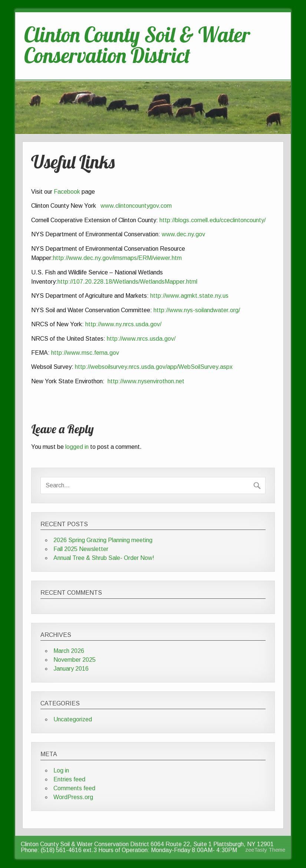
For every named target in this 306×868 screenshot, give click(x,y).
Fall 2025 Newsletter (81, 549)
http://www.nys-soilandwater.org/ (197, 310)
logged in (77, 447)
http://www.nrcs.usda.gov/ (141, 339)
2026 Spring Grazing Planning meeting (103, 540)
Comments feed (74, 788)
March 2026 (69, 651)
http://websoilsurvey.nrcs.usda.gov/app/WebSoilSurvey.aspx (154, 367)
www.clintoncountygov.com (136, 206)
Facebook (68, 192)
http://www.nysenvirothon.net (146, 381)
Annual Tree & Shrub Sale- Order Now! (104, 558)
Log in (61, 770)
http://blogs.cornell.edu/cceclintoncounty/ (213, 220)
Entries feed (69, 779)
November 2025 (75, 660)
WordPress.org (73, 797)
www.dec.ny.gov (183, 234)
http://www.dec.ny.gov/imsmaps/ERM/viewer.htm (117, 258)
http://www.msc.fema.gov (85, 353)
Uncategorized (73, 719)
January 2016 (71, 669)
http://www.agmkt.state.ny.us (189, 296)
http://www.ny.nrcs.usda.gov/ (123, 324)
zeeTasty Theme (265, 850)
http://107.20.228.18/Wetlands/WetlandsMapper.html (127, 282)
